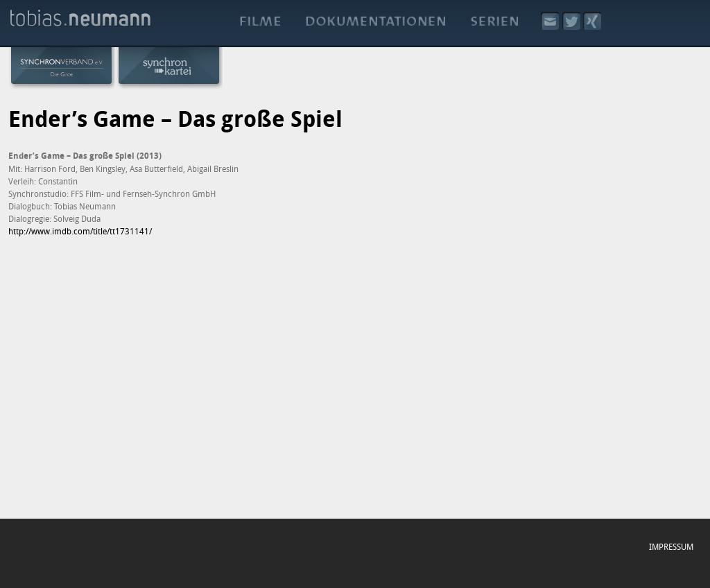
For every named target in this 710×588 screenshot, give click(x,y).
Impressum (671, 546)
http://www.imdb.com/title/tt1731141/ (80, 231)
